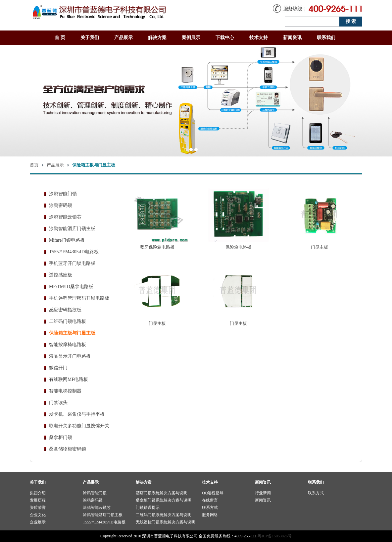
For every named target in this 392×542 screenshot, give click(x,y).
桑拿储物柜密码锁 (68, 449)
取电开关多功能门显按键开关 (79, 426)
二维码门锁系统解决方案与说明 (164, 515)
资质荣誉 (38, 508)
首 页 (60, 38)
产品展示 (123, 38)
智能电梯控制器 (65, 391)
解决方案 (157, 38)
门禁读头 (58, 403)
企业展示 (38, 522)
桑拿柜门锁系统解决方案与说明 (164, 500)
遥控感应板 (61, 275)
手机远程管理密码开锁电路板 (79, 298)
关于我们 (90, 38)
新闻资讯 (292, 38)
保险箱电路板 (238, 247)
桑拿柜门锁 (61, 437)
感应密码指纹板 (65, 310)
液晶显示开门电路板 (70, 356)
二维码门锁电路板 (68, 321)
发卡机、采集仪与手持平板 (77, 414)
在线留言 (210, 500)
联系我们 (326, 38)
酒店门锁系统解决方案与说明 (162, 493)
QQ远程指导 (213, 493)
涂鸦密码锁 (61, 205)
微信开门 (58, 368)
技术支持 (259, 38)
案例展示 (191, 38)
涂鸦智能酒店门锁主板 (72, 229)
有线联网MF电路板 (69, 379)
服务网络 (210, 515)
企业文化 (38, 515)
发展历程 (38, 500)
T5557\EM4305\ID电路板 (74, 252)
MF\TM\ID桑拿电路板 (71, 287)
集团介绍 (38, 493)
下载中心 (225, 38)
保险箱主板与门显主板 (72, 333)
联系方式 (210, 508)
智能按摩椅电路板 (68, 345)
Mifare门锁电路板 (67, 240)
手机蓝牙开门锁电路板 (72, 263)
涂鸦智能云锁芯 (65, 217)
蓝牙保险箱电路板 (157, 247)
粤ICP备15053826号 (275, 536)
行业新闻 (263, 493)
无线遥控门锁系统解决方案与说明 (166, 522)
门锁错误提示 (148, 508)
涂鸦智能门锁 (63, 194)
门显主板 (319, 247)
